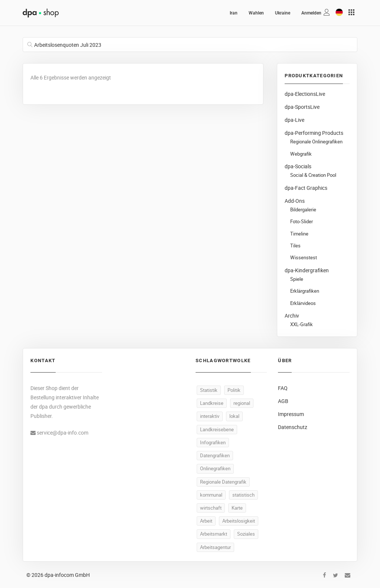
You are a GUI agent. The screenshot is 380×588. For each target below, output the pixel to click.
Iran (234, 13)
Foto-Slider (302, 222)
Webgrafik (301, 154)
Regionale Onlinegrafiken (316, 142)
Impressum (291, 414)
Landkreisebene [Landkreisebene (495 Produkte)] (217, 429)
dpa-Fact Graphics (306, 188)
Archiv (292, 316)
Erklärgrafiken (305, 291)
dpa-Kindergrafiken (307, 270)
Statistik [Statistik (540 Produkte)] (209, 390)
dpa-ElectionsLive (305, 94)
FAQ (283, 388)
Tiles (295, 246)
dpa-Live (294, 120)
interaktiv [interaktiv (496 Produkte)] (210, 416)
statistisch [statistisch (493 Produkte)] (243, 495)
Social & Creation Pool (313, 175)
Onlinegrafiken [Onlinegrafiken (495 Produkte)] (215, 468)
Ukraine (283, 13)
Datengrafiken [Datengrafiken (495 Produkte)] (215, 455)
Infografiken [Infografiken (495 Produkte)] (213, 442)
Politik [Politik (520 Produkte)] (234, 390)
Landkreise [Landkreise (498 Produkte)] (212, 403)
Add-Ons (295, 201)
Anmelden (311, 13)
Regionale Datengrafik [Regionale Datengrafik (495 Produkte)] (223, 482)
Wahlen (256, 13)
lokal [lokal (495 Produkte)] (234, 416)
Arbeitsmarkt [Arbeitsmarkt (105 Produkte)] (214, 534)
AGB (283, 401)
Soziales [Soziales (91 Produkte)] (246, 534)
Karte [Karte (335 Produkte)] (237, 508)
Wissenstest (304, 258)
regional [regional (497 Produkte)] (242, 403)
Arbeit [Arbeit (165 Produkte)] (206, 521)
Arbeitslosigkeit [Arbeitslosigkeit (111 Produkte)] (239, 521)
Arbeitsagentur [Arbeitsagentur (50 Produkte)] (215, 547)
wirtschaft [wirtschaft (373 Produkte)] (211, 508)
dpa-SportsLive (302, 107)
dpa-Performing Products (314, 133)
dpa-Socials (298, 166)
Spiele (297, 279)
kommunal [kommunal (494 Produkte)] (211, 495)
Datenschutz (293, 427)
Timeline (299, 234)
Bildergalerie (303, 210)
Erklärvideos (303, 303)
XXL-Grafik (302, 324)
